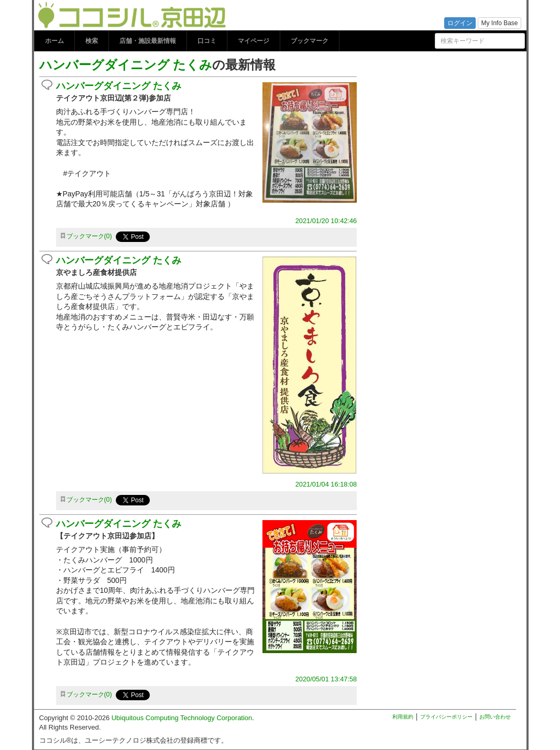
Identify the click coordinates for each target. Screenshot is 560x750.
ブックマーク (310, 41)
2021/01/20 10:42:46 (326, 221)
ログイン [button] (460, 23)
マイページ (254, 41)
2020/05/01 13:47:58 (326, 679)
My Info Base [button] (499, 23)
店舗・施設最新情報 (148, 41)
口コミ (207, 41)
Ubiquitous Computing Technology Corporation (182, 718)
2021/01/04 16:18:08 (326, 484)
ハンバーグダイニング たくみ (126, 65)
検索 (92, 41)
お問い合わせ (495, 717)
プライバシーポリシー (446, 717)
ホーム (54, 41)
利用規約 (403, 717)
